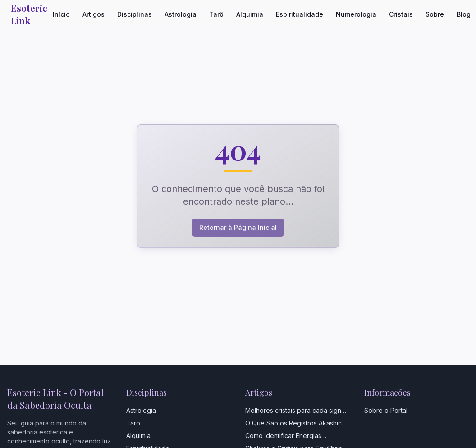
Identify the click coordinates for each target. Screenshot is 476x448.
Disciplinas (135, 14)
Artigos (94, 14)
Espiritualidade (300, 14)
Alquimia (250, 14)
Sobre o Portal (386, 410)
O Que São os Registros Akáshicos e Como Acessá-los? (297, 423)
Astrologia (181, 14)
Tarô (216, 14)
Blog (464, 14)
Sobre (435, 14)
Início (61, 14)
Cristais (401, 14)
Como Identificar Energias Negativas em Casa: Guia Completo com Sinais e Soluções (297, 436)
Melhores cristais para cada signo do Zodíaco (295, 411)
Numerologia (356, 14)
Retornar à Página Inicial (238, 227)
